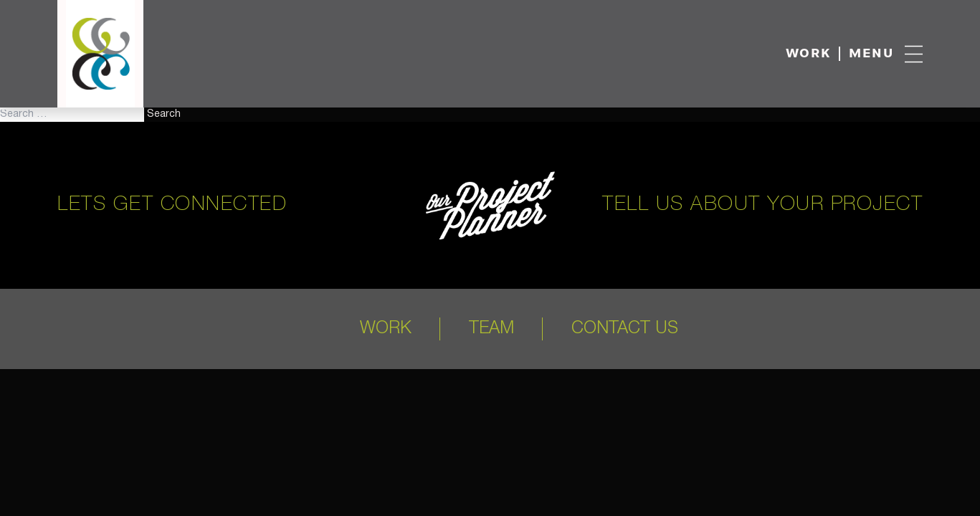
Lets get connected (172, 205)
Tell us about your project (762, 205)
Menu (871, 54)
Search (164, 114)
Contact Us (625, 329)
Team (491, 329)
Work (809, 54)
